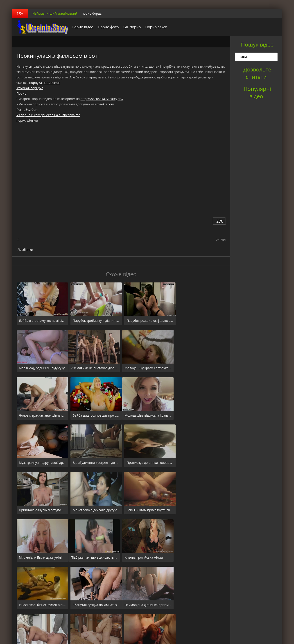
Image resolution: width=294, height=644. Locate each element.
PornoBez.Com (27, 110)
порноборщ (40, 27)
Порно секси (155, 27)
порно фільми (27, 120)
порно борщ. (92, 13)
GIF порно (131, 27)
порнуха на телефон (45, 83)
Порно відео (81, 27)
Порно (21, 93)
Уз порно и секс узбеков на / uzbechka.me (48, 115)
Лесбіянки (25, 250)
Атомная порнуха (30, 88)
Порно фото (107, 27)
